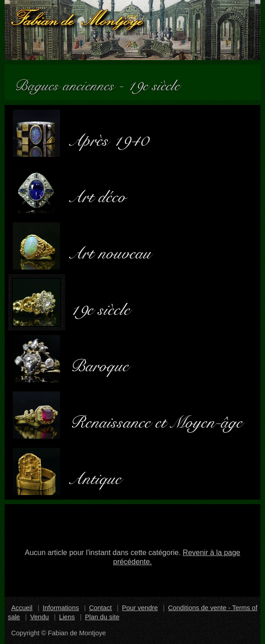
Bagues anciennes (68, 82)
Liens (67, 617)
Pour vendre (140, 608)
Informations (61, 608)
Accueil (22, 608)
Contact (100, 608)
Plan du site (102, 617)
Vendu (40, 617)
